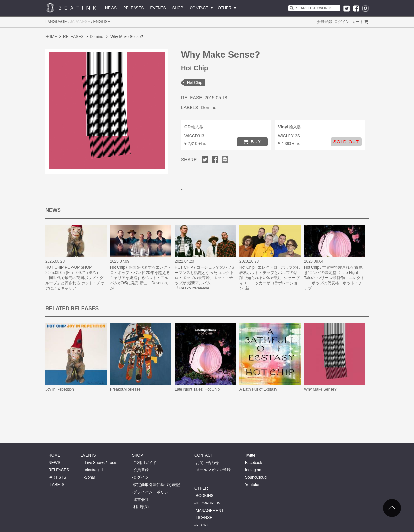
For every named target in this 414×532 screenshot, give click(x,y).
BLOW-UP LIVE (209, 503)
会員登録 (324, 22)
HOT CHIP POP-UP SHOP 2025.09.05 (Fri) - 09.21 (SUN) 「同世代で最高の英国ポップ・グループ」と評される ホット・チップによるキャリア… (75, 278)
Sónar (90, 477)
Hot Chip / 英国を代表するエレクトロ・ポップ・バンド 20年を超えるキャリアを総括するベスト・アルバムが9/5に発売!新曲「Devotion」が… (141, 278)
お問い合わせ (207, 463)
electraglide (95, 470)
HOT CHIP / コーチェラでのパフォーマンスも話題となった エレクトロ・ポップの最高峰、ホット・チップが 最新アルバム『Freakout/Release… (205, 278)
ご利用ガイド (145, 463)
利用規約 (141, 507)
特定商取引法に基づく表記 (157, 485)
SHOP (178, 8)
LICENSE (204, 518)
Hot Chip (195, 83)
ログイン (342, 22)
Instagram (254, 470)
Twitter (251, 455)
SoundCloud (256, 477)
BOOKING (205, 496)
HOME (51, 37)
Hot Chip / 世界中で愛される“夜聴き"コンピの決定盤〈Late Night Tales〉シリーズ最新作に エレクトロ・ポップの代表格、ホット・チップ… (334, 278)
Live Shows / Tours (101, 463)
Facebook (254, 463)
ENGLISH (102, 22)
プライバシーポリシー (153, 492)
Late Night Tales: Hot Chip (197, 389)
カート (358, 22)
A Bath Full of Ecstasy (258, 389)
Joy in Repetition (60, 389)
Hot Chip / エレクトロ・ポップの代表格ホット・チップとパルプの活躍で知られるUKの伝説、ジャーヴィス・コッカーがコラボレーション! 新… (270, 278)
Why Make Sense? (320, 389)
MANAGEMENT (210, 511)
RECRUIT (204, 525)
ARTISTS (58, 477)
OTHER (225, 8)
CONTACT (199, 8)
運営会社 (141, 500)
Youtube (252, 485)
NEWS (111, 8)
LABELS (57, 485)
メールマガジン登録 (213, 470)
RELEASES (133, 8)
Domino (96, 37)
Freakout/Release (125, 389)
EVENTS (158, 8)
